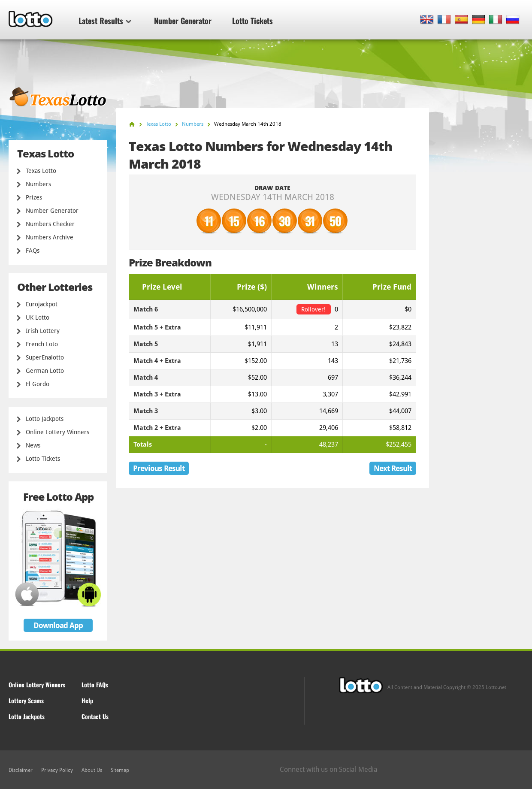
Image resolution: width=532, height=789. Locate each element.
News (33, 445)
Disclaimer (21, 770)
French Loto (42, 344)
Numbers (38, 184)
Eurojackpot (42, 304)
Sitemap (120, 770)
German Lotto (45, 371)
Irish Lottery (43, 331)
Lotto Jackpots (45, 419)
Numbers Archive (50, 237)
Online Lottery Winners (57, 432)
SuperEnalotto (45, 357)
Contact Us (95, 716)
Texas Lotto (41, 171)
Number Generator (183, 21)
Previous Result (159, 468)
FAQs (33, 251)
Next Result (393, 468)
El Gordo (38, 384)
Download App (58, 625)
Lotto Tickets (252, 21)
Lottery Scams (26, 700)
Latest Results (105, 21)
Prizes (34, 197)
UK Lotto (38, 317)
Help (87, 700)
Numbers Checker (50, 224)
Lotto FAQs (95, 685)
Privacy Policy (57, 770)
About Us (92, 770)
